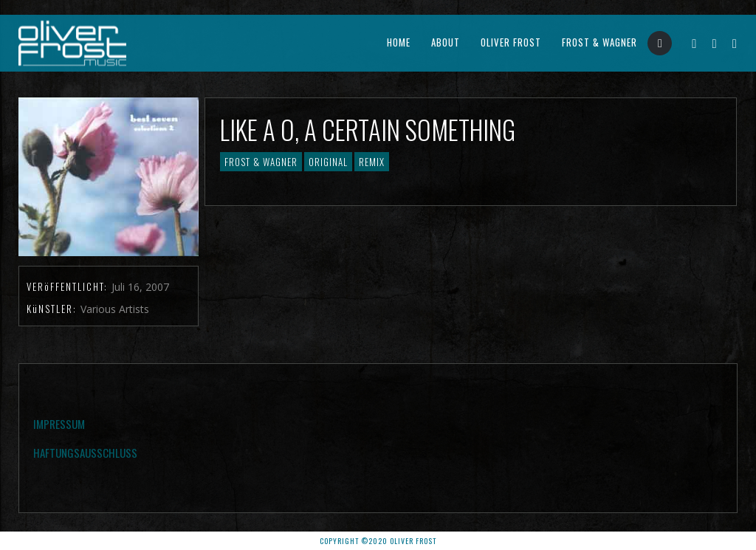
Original (328, 162)
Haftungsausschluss (85, 453)
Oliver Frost (511, 42)
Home (399, 42)
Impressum (59, 424)
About (446, 42)
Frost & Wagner (599, 42)
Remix (372, 162)
